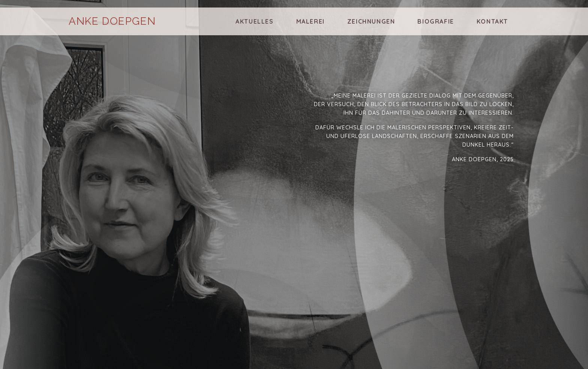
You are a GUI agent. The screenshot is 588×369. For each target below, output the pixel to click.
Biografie (436, 21)
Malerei (310, 21)
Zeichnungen (371, 21)
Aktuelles (254, 21)
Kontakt (492, 21)
